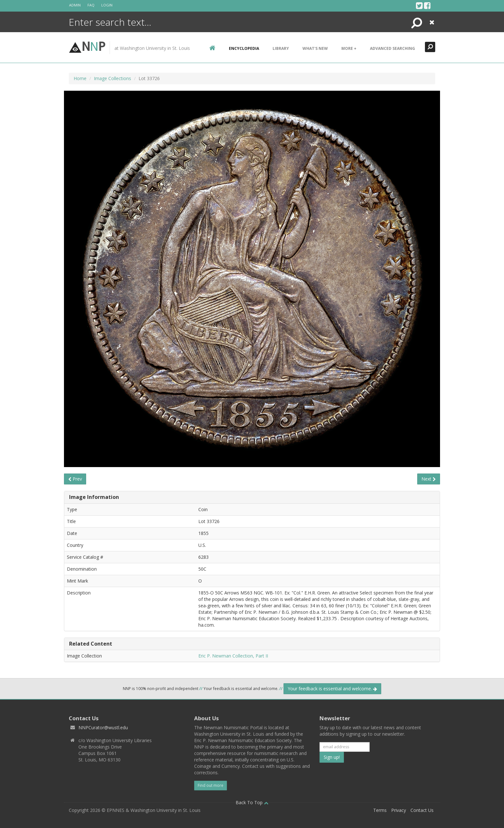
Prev (75, 479)
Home (80, 78)
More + (349, 48)
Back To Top (252, 802)
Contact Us (422, 810)
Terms (380, 810)
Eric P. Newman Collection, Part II (233, 656)
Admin (75, 5)
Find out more (211, 785)
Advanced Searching (392, 48)
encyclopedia (244, 48)
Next (429, 479)
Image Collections (113, 78)
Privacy (399, 810)
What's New (315, 48)
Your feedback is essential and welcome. (332, 689)
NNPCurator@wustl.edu (103, 727)
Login (107, 5)
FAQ (91, 5)
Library (281, 48)
